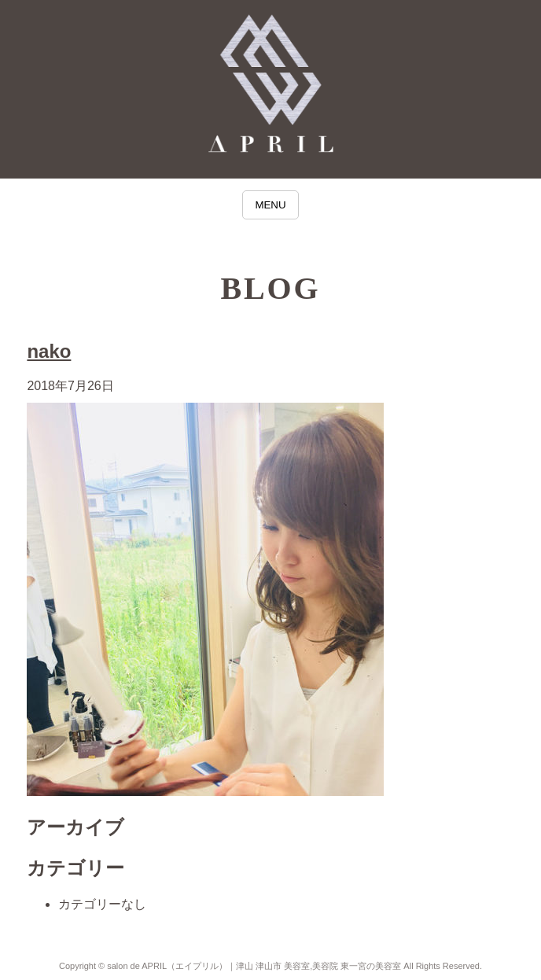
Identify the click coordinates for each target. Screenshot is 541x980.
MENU (270, 205)
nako (49, 351)
